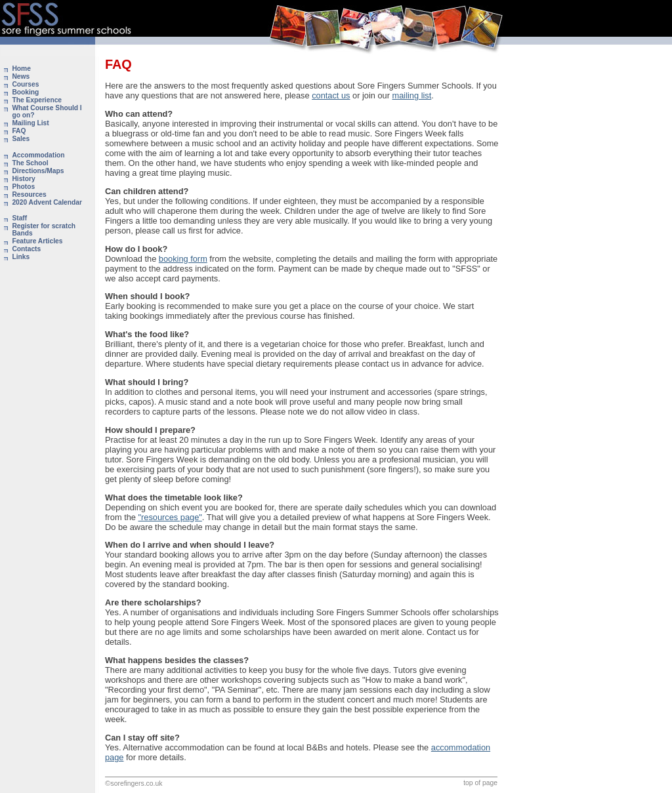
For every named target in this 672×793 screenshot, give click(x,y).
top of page (480, 783)
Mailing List (30, 123)
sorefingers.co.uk (137, 783)
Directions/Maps (38, 171)
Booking (25, 92)
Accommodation (38, 155)
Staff (19, 218)
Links (21, 257)
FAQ (19, 131)
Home (21, 69)
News (21, 76)
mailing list (412, 95)
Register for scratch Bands (44, 230)
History (23, 179)
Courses (25, 84)
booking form (183, 259)
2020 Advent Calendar (47, 202)
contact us (331, 95)
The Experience (37, 100)
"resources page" (170, 517)
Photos (23, 187)
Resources (29, 194)
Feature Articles (37, 241)
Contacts (26, 249)
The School (30, 163)
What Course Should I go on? (47, 112)
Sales (21, 139)
